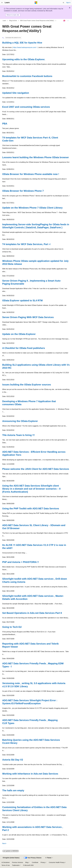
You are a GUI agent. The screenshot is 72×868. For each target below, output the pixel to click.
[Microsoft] (36, 3)
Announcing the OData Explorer (20, 421)
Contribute (35, 862)
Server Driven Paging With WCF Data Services (28, 317)
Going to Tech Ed (12, 627)
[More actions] (68, 21)
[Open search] (63, 3)
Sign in (68, 3)
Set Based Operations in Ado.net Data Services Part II (32, 613)
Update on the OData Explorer (19, 334)
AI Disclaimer (6, 862)
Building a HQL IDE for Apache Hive (22, 43)
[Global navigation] (2, 3)
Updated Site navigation (16, 93)
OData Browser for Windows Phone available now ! (31, 174)
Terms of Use (6, 865)
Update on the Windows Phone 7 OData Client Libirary (32, 208)
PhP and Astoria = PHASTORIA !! (21, 562)
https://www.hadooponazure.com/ (25, 47)
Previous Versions (17, 862)
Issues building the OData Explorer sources (27, 385)
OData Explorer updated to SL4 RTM (22, 300)
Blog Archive (13, 21)
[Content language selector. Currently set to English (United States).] (11, 858)
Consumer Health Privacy (57, 862)
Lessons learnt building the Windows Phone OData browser (36, 157)
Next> (4, 843)
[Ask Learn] (64, 21)
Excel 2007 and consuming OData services (26, 107)
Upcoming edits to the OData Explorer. (24, 59)
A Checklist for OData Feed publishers (24, 348)
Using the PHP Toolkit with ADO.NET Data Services (31, 508)
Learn (4, 21)
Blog (27, 862)
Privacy (43, 862)
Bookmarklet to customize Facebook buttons (27, 76)
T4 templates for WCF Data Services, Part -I (26, 244)
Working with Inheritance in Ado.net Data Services (30, 774)
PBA (5, 124)
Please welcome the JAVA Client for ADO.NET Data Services (36, 469)
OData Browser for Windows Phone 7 (23, 191)
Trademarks (16, 865)
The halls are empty (13, 790)
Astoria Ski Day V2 (13, 760)
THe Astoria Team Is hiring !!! (18, 435)
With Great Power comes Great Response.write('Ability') (37, 21)
